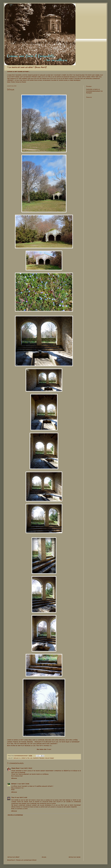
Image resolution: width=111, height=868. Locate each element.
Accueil (44, 857)
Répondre (14, 778)
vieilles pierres (49, 758)
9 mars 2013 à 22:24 (26, 768)
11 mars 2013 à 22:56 (23, 784)
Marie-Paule (15, 768)
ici (20, 758)
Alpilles (16, 758)
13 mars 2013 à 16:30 (21, 797)
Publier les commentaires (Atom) (26, 860)
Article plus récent (13, 857)
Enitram (14, 784)
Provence (42, 758)
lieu (31, 758)
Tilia (13, 797)
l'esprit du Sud (25, 758)
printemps (36, 758)
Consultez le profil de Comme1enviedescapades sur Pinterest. (94, 91)
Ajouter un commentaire (15, 815)
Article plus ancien (75, 857)
